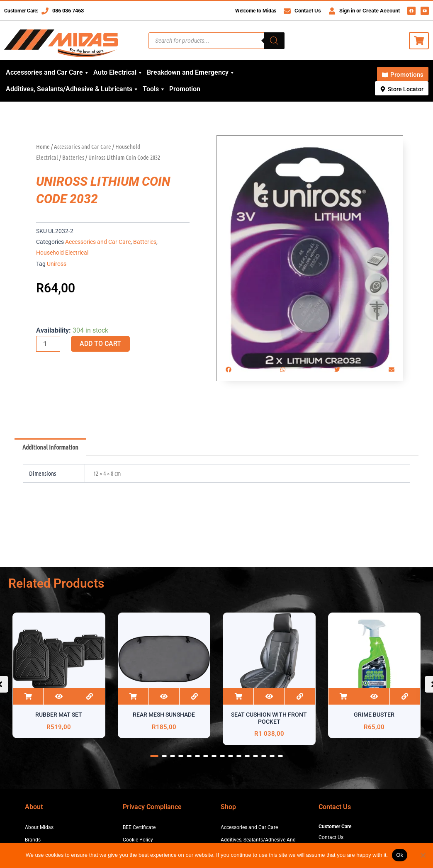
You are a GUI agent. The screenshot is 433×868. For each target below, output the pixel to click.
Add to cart (100, 344)
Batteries (73, 157)
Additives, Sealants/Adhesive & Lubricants (72, 89)
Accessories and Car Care (48, 73)
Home (43, 146)
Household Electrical (62, 253)
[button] (228, 369)
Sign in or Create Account (370, 11)
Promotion (185, 89)
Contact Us (308, 11)
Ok (400, 855)
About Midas (39, 827)
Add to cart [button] (28, 696)
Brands (33, 840)
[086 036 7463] (45, 11)
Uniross (57, 264)
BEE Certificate (139, 827)
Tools (154, 89)
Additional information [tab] (50, 447)
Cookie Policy (138, 840)
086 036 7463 (68, 11)
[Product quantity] (48, 344)
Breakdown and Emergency (191, 73)
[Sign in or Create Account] (332, 11)
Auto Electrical (118, 73)
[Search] (274, 41)
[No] (423, 855)
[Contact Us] (287, 11)
